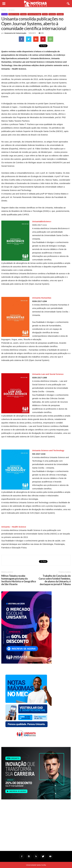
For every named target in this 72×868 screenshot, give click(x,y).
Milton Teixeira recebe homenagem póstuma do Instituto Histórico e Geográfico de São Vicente (19, 580)
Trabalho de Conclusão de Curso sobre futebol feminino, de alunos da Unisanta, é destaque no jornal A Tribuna (55, 580)
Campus (23, 14)
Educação (60, 14)
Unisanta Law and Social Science (48, 374)
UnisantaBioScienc (41, 221)
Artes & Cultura (14, 14)
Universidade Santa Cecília (36, 865)
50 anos (4, 14)
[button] (68, 4)
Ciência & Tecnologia (34, 14)
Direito (45, 14)
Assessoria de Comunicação (15, 33)
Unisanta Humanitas (42, 298)
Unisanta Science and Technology (48, 450)
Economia (52, 14)
